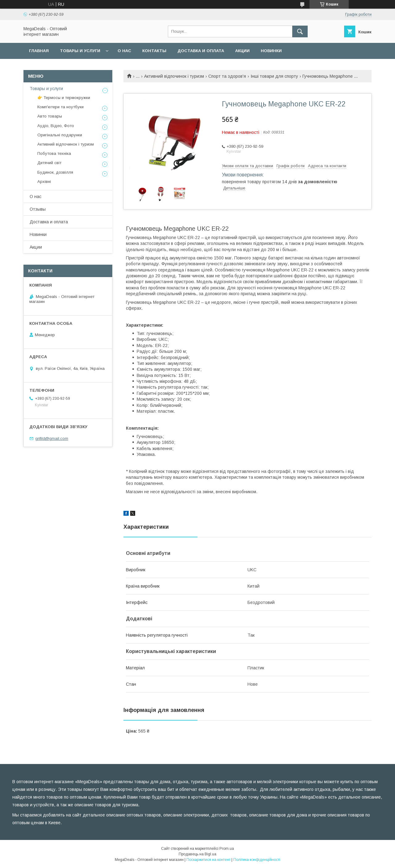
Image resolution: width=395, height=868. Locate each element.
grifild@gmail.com (52, 438)
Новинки (271, 51)
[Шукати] (300, 31)
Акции (242, 51)
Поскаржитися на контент (208, 860)
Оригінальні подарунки (60, 135)
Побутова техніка (54, 153)
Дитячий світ (49, 163)
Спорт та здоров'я (227, 76)
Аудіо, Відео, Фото (56, 126)
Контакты (154, 51)
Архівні (44, 182)
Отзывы (38, 209)
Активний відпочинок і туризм (174, 76)
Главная (39, 51)
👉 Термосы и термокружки (64, 98)
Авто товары (50, 116)
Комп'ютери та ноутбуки (60, 107)
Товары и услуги (80, 51)
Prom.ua (227, 849)
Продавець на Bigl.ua (197, 854)
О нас (124, 51)
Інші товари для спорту (274, 76)
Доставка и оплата (201, 51)
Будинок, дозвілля (55, 172)
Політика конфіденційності (257, 860)
